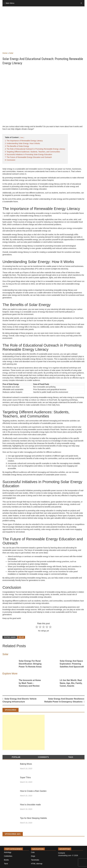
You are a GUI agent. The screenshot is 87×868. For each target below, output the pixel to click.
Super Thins (25, 777)
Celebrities (8, 856)
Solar (11, 53)
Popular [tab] (16, 757)
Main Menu (10, 3)
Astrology (8, 852)
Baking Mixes (26, 764)
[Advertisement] (43, 32)
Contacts (62, 853)
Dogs (33, 856)
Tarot (6, 864)
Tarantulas (35, 860)
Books (6, 860)
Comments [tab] (43, 757)
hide (22, 138)
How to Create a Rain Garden (33, 791)
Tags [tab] (71, 757)
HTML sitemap (37, 864)
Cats (33, 852)
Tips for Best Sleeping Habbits (33, 818)
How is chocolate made (30, 805)
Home (5, 53)
